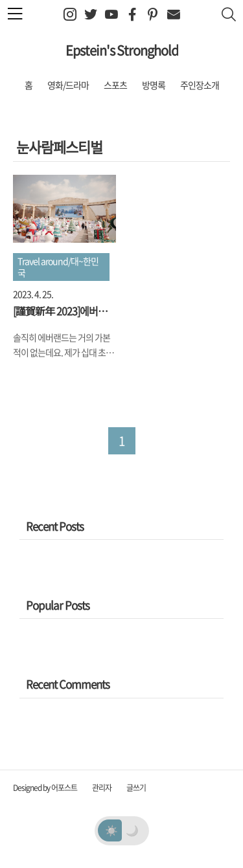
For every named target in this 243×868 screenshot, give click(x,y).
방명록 (154, 85)
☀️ (111, 830)
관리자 (102, 788)
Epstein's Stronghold (122, 50)
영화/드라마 (68, 85)
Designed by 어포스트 (45, 788)
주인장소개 (200, 85)
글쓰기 (136, 788)
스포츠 (115, 85)
